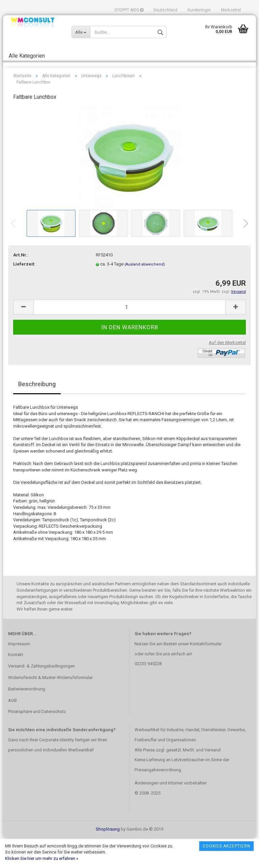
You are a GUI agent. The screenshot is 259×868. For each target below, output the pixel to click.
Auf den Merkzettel (227, 373)
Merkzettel (231, 10)
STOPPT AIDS (129, 10)
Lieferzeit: (24, 294)
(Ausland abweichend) (145, 294)
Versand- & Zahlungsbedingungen (41, 696)
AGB (12, 730)
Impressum (19, 674)
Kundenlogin (199, 10)
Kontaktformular (206, 674)
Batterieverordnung (27, 719)
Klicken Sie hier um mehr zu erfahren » (42, 858)
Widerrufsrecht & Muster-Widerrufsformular (50, 707)
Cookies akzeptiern (226, 846)
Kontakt (16, 685)
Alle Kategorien (27, 56)
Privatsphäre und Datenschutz (37, 741)
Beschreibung (37, 414)
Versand (212, 780)
